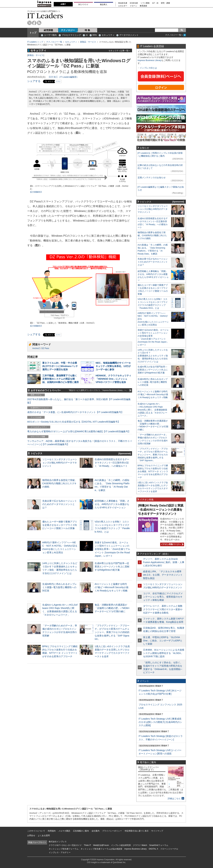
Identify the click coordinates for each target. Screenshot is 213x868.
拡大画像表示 (36, 192)
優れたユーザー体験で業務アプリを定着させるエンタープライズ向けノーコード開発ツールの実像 (60, 525)
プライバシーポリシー (112, 831)
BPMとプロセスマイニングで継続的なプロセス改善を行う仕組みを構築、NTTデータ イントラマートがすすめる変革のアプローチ (153, 471)
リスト (58, 81)
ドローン (134, 6)
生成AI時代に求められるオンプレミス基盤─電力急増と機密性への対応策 (60, 587)
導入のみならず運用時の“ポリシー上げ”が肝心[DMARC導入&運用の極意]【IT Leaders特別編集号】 (79, 431)
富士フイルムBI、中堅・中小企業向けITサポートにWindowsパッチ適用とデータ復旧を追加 (60, 366)
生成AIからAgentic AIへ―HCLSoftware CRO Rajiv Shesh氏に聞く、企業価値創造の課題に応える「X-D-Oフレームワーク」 (152, 410)
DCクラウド (83, 4)
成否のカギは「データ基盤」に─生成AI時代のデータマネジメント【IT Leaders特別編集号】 (75, 412)
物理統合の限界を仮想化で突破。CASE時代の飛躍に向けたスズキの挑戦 (60, 483)
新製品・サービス (88, 42)
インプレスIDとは (148, 68)
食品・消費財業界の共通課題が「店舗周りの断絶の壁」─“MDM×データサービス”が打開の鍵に (112, 608)
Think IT (87, 845)
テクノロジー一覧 (54, 42)
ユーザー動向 (50, 35)
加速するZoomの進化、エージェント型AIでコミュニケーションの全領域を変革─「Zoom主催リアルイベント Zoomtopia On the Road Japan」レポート (112, 549)
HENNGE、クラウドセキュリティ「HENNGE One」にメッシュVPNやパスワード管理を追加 (114, 379)
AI (87, 35)
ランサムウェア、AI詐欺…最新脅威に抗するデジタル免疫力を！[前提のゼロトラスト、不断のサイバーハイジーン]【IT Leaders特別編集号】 (80, 443)
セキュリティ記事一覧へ (119, 51)
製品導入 (104, 4)
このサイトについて (36, 831)
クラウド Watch (140, 845)
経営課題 (48, 30)
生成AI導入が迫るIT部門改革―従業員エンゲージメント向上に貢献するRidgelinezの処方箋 (112, 567)
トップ (33, 33)
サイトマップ (157, 831)
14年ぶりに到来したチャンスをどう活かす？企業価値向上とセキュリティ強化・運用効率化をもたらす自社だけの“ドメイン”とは (153, 356)
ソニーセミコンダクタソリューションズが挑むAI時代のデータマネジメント (60, 463)
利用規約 (52, 831)
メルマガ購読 (64, 831)
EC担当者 (134, 3)
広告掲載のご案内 (81, 831)
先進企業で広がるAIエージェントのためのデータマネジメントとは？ (60, 504)
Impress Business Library (150, 60)
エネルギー (123, 6)
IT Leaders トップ (35, 42)
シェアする (34, 81)
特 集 (87, 30)
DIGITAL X (153, 849)
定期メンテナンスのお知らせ (152, 178)
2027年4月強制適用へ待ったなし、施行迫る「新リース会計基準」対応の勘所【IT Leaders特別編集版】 (79, 401)
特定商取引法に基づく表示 (137, 831)
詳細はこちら (174, 798)
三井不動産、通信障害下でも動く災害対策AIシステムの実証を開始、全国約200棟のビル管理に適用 (60, 379)
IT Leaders (45, 16)
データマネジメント (129, 35)
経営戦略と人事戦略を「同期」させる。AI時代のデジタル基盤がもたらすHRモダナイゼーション (112, 504)
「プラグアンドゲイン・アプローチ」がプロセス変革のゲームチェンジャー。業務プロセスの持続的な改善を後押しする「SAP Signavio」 (112, 632)
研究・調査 (165, 3)
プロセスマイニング (71, 35)
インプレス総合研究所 (121, 845)
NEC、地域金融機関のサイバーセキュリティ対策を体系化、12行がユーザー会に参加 (113, 366)
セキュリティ (108, 35)
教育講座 (143, 6)
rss (39, 23)
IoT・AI (155, 3)
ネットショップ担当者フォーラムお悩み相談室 (101, 849)
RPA (95, 35)
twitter (29, 23)
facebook (34, 23)
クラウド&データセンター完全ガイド (65, 845)
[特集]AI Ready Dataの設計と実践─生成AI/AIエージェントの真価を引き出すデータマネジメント (161, 510)
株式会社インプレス (58, 842)
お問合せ (31, 836)
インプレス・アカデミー (60, 852)
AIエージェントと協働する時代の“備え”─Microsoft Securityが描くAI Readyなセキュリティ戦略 (112, 587)
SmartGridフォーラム (159, 845)
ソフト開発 (145, 3)
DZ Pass (45, 348)
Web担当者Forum (101, 845)
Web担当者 (123, 3)
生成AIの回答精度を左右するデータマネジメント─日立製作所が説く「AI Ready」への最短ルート (112, 463)
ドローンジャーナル (169, 849)
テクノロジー (68, 30)
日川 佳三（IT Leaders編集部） (64, 77)
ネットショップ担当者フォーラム (64, 849)
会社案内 (96, 831)
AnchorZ (36, 348)
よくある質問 (44, 836)
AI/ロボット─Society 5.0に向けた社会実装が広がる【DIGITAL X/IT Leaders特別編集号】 (74, 422)
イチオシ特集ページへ (172, 544)
